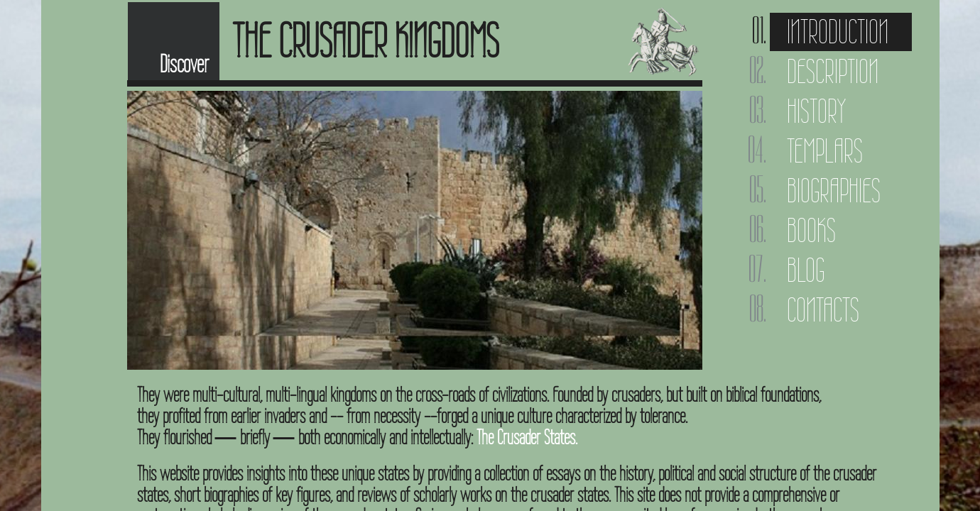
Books (811, 230)
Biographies (834, 191)
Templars (825, 151)
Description (833, 71)
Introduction (838, 32)
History (816, 111)
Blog (806, 270)
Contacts (823, 310)
